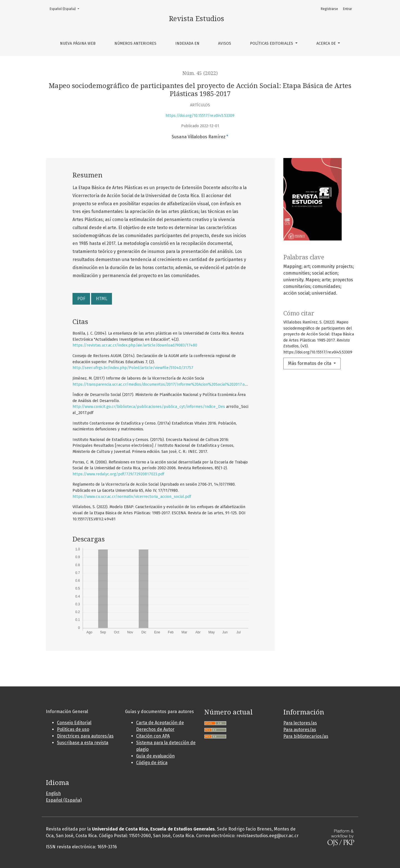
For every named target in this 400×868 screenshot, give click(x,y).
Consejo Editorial (74, 723)
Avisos (225, 43)
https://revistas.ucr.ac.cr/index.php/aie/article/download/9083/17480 (135, 345)
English (53, 793)
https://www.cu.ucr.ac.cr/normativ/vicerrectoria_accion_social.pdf (132, 497)
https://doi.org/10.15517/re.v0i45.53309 (200, 116)
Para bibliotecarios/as (306, 736)
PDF (81, 299)
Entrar (347, 9)
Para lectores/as (300, 723)
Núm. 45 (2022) (200, 73)
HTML (102, 299)
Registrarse (329, 9)
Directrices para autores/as (85, 736)
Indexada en (187, 43)
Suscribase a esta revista (83, 743)
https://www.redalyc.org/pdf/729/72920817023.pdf (118, 474)
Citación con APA (153, 736)
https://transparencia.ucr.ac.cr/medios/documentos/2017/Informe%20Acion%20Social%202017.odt (161, 384)
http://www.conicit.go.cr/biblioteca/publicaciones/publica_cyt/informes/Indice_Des (149, 407)
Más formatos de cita (310, 363)
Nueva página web (78, 43)
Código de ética (152, 763)
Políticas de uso (73, 729)
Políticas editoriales (272, 43)
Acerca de (327, 43)
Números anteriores (135, 43)
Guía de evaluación (155, 756)
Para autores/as (300, 730)
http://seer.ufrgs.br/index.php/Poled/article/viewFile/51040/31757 (133, 368)
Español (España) (66, 8)
